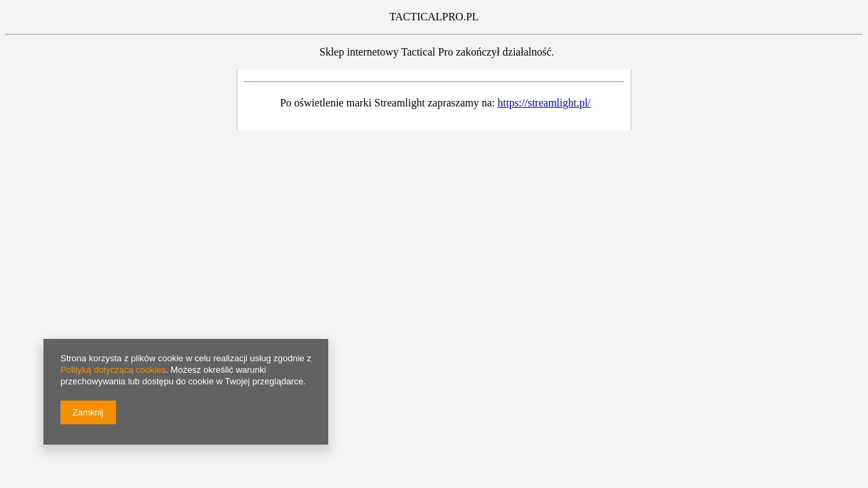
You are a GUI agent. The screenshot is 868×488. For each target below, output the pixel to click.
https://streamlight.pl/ (544, 103)
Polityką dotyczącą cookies (113, 370)
